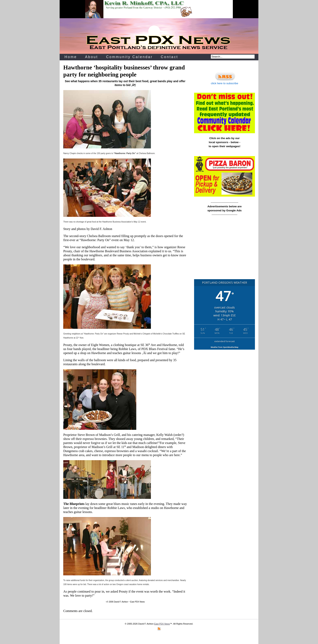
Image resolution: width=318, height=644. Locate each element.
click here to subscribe (225, 78)
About (91, 57)
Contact (170, 57)
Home (71, 57)
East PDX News (162, 624)
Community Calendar (129, 57)
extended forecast (225, 341)
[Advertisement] (225, 249)
